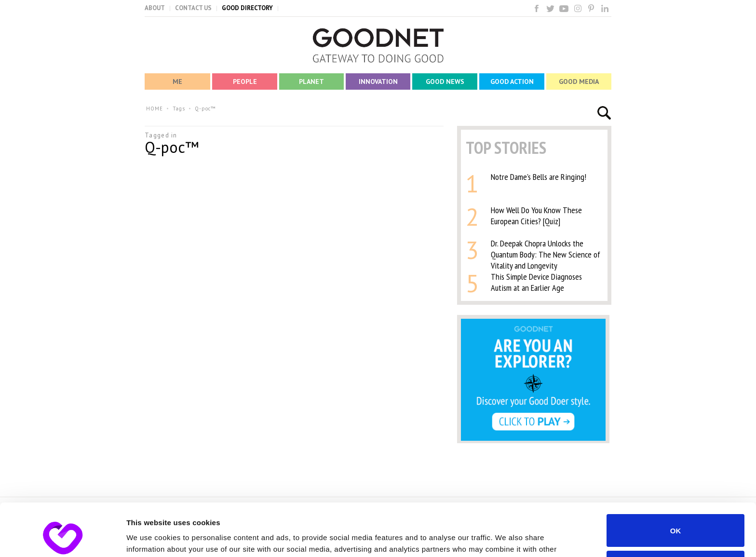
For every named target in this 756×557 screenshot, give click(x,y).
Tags (179, 109)
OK (676, 481)
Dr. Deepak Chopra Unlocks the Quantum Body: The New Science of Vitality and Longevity (546, 254)
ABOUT (155, 8)
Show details (149, 538)
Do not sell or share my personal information (676, 517)
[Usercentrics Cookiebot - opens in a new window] (62, 538)
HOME (155, 109)
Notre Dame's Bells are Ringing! (539, 177)
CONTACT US (193, 8)
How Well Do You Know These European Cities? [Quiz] (536, 216)
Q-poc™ (205, 109)
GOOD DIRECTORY (247, 8)
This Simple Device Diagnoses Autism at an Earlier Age (536, 282)
